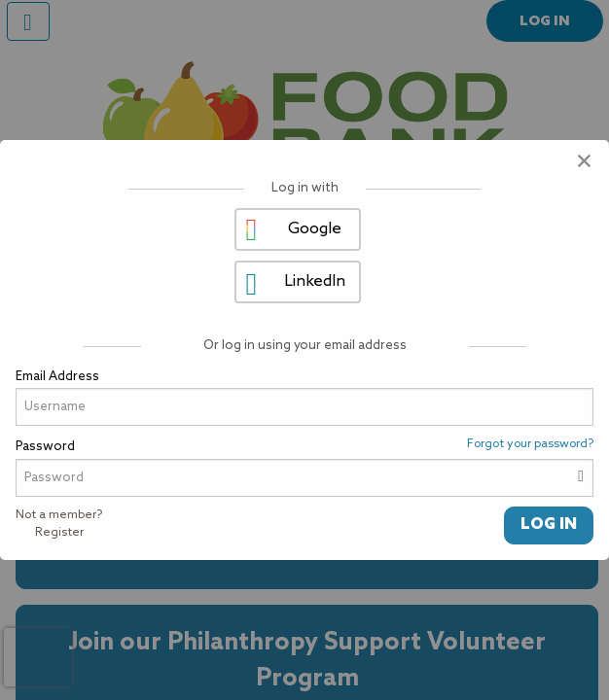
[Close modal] (584, 163)
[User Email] (304, 407)
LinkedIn (315, 281)
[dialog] (304, 350)
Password (45, 447)
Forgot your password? (530, 444)
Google (315, 229)
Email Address (57, 377)
